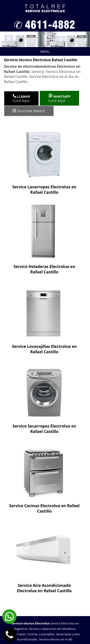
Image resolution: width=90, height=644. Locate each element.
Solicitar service (29, 111)
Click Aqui (21, 98)
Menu (28, 51)
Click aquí (59, 98)
